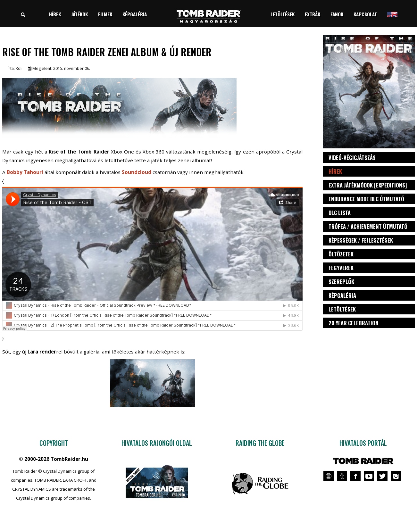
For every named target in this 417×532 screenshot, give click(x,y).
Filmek (105, 14)
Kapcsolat (365, 14)
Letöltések (283, 14)
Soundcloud (137, 172)
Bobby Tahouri (25, 172)
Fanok (337, 14)
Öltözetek (341, 254)
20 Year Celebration (354, 323)
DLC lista (340, 213)
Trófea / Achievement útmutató (368, 226)
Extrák (313, 14)
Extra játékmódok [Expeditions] (368, 185)
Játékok (79, 14)
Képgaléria (135, 14)
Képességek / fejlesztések (361, 240)
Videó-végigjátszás (352, 158)
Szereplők (341, 282)
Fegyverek (341, 268)
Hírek (55, 14)
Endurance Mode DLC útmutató (366, 199)
